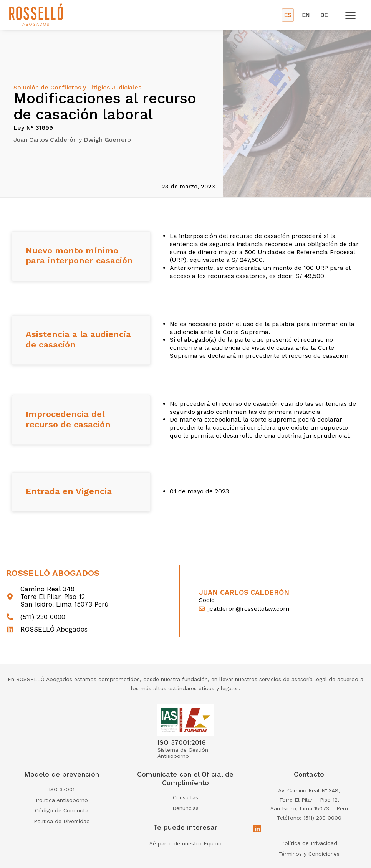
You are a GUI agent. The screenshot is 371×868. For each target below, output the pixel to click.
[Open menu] (350, 15)
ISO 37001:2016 (182, 742)
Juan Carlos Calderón (244, 592)
